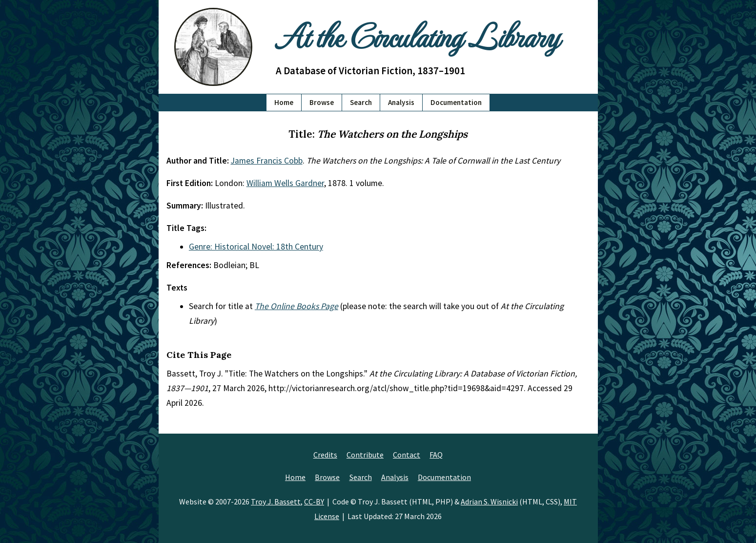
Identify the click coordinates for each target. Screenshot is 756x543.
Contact (407, 455)
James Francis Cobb (267, 161)
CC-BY (314, 501)
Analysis (401, 102)
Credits (325, 455)
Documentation (456, 102)
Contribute (365, 455)
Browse (322, 102)
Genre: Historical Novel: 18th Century (256, 247)
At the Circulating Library (417, 35)
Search (361, 102)
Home (284, 102)
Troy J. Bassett (276, 501)
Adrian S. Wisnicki (489, 501)
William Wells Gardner (285, 183)
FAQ (436, 455)
